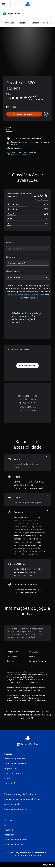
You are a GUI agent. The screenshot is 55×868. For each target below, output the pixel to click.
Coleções (23, 23)
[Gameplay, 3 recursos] (27, 569)
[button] (22, 155)
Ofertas (35, 23)
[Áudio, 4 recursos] (27, 482)
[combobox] (27, 249)
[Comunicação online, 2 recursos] (27, 588)
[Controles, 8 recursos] (27, 533)
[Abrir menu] (3, 4)
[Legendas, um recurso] (27, 499)
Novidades (9, 23)
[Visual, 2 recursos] (27, 462)
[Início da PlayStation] (28, 4)
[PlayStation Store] (14, 13)
